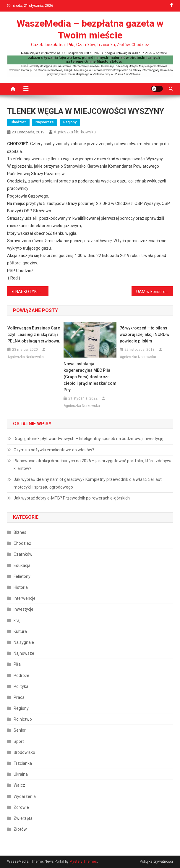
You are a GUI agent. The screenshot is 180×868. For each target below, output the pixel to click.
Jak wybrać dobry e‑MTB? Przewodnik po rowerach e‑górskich (72, 498)
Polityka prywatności (156, 861)
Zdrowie (21, 807)
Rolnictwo (23, 719)
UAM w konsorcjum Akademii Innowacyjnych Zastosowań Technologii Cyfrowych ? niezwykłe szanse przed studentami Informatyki (155, 292)
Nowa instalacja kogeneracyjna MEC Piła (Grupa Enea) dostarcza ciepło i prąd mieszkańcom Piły (90, 377)
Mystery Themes (83, 861)
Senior (20, 730)
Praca (19, 697)
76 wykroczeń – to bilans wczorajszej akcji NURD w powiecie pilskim (145, 334)
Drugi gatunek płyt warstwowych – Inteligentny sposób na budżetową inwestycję (88, 439)
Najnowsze (45, 122)
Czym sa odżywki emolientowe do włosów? (54, 450)
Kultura (20, 631)
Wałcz (19, 785)
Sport (19, 741)
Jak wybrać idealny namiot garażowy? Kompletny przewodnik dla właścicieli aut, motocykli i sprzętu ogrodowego (88, 483)
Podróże (21, 675)
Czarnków (23, 554)
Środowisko (24, 752)
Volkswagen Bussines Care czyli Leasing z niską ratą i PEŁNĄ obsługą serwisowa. (34, 334)
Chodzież (18, 122)
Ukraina (21, 774)
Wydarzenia (25, 796)
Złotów (20, 829)
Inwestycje (23, 609)
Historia (21, 587)
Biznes (20, 532)
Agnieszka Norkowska (75, 132)
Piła (17, 664)
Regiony (70, 122)
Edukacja (22, 565)
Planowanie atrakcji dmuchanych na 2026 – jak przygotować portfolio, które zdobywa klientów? (93, 465)
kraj (17, 620)
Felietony (22, 576)
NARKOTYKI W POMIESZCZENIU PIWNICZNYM (32, 292)
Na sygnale (24, 642)
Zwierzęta (23, 818)
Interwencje (25, 598)
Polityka (21, 686)
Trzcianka (23, 763)
